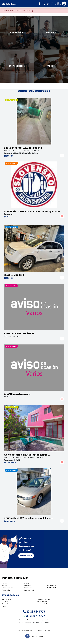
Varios (4, 606)
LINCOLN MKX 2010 (14, 275)
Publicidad (51, 588)
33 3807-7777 (34, 616)
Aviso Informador (37, 636)
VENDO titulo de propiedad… (20, 333)
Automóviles (6, 599)
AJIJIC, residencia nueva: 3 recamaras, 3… (28, 455)
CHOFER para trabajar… (17, 394)
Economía (28, 588)
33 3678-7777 (34, 612)
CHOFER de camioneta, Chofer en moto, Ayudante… (33, 211)
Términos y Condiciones (41, 630)
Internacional (29, 590)
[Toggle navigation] (64, 4)
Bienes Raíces (7, 604)
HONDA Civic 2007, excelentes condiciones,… (29, 518)
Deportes (28, 585)
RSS (49, 583)
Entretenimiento (7, 588)
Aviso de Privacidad (25, 630)
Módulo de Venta (42, 604)
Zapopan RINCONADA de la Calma (23, 148)
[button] (40, 3)
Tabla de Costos (42, 602)
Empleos (5, 602)
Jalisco (27, 583)
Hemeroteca (51, 585)
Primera (4, 583)
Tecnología (6, 590)
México (4, 585)
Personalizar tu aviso (43, 599)
